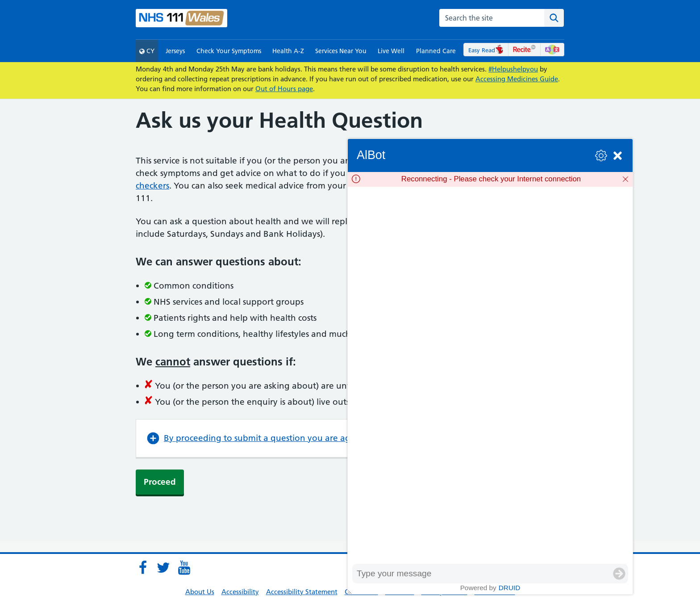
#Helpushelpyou (513, 69)
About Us (200, 592)
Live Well (391, 51)
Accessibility (240, 592)
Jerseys (175, 51)
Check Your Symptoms (229, 51)
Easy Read (486, 50)
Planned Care (436, 51)
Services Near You (341, 51)
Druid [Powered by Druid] (510, 588)
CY (147, 51)
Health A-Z (288, 51)
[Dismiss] (625, 179)
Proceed (160, 482)
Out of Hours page (284, 89)
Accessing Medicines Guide (517, 79)
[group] (490, 375)
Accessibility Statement (302, 592)
